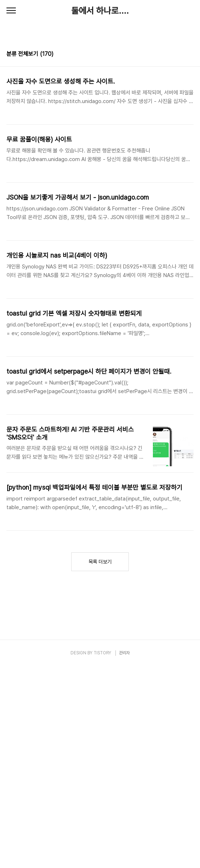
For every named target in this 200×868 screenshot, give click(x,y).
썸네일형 (179, 55)
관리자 (124, 653)
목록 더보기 (100, 562)
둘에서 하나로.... (100, 11)
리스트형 (189, 55)
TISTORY (102, 653)
